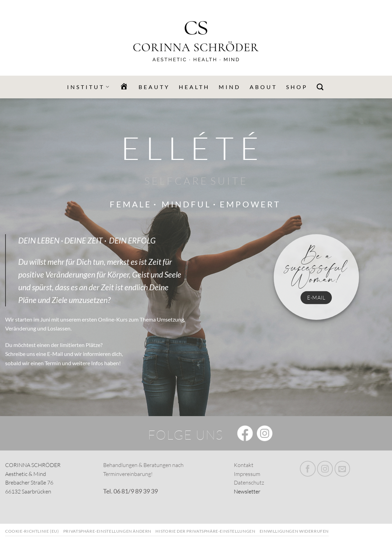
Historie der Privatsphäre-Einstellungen (205, 531)
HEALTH (194, 87)
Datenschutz (249, 482)
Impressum (247, 474)
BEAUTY (154, 87)
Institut (89, 87)
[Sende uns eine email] (342, 469)
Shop (297, 87)
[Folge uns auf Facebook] (308, 469)
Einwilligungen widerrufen (294, 531)
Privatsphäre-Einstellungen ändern (107, 531)
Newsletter (247, 491)
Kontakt (244, 465)
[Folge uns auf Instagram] (325, 469)
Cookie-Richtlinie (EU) (32, 531)
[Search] (321, 87)
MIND (230, 87)
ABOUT (263, 87)
